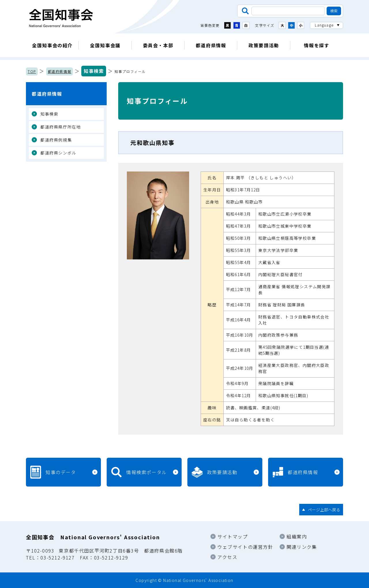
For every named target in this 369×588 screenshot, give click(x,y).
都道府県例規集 (56, 140)
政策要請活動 (264, 45)
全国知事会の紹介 (52, 45)
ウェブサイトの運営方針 (245, 547)
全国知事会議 (105, 45)
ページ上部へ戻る (324, 510)
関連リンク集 (302, 547)
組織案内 (297, 536)
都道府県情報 (211, 45)
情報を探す (317, 45)
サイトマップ (233, 536)
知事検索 (94, 71)
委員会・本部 (158, 45)
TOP (32, 71)
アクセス (227, 557)
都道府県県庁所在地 (61, 127)
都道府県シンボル (58, 153)
